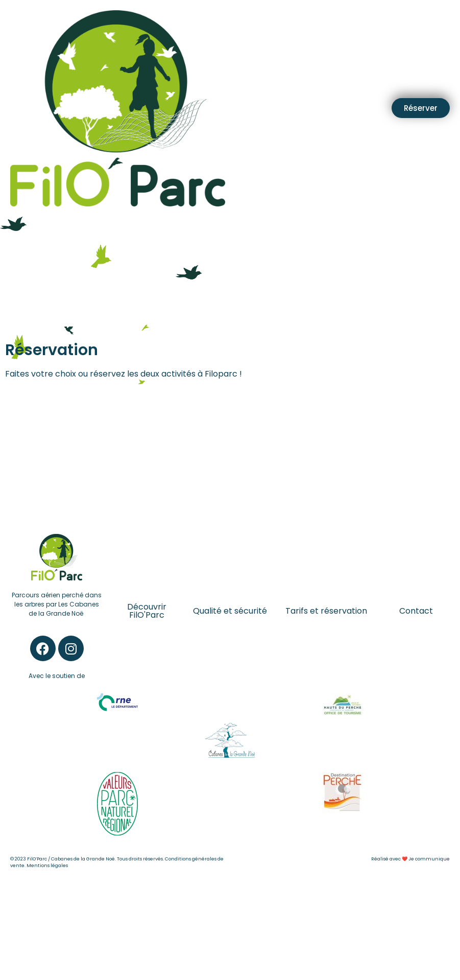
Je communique (429, 859)
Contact (416, 611)
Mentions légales (47, 866)
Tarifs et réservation (326, 611)
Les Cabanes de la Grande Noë (64, 609)
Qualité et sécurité (230, 611)
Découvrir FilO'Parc (147, 611)
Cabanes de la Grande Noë (83, 859)
